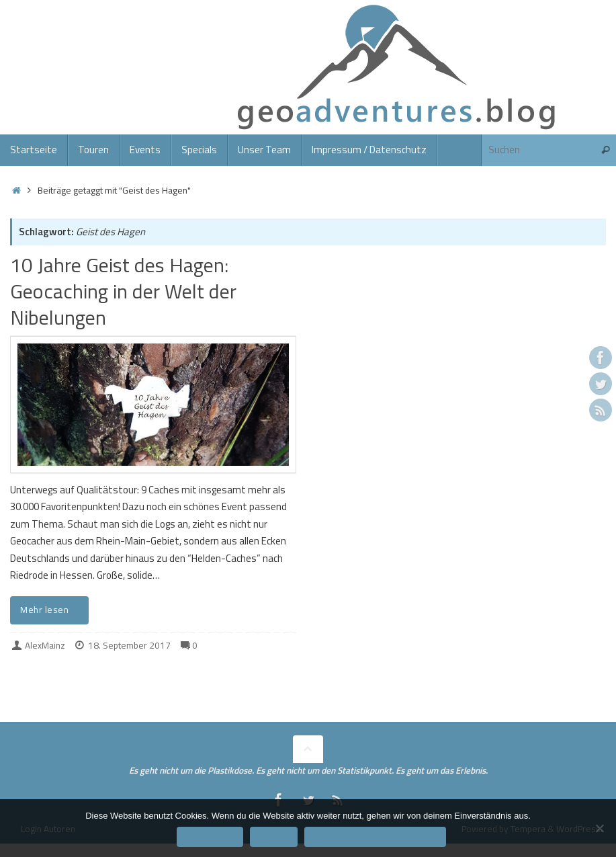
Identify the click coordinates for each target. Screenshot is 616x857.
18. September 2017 (129, 645)
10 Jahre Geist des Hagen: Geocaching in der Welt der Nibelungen (123, 291)
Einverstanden (210, 836)
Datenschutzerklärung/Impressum (375, 836)
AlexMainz (45, 645)
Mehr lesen (52, 610)
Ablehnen (274, 836)
